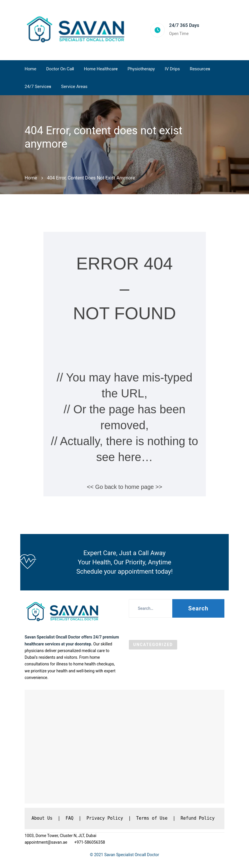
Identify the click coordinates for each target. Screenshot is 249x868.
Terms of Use (152, 818)
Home (31, 178)
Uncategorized (153, 645)
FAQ (69, 818)
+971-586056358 (89, 842)
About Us (42, 818)
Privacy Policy (105, 818)
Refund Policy (198, 818)
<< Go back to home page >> (124, 487)
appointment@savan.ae (46, 842)
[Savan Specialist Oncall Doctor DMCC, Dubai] (124, 747)
